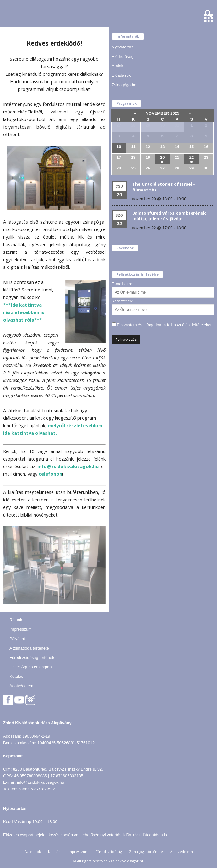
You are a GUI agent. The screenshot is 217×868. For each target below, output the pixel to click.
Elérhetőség (123, 56)
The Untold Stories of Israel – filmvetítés (164, 187)
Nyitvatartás (123, 47)
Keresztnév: (123, 301)
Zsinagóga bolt (125, 85)
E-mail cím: (122, 284)
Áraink (118, 66)
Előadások (121, 75)
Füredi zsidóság (109, 851)
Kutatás (16, 676)
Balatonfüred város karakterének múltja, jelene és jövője (169, 216)
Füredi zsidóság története (33, 658)
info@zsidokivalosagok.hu (68, 466)
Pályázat (17, 639)
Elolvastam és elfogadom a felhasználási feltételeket (164, 325)
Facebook (33, 851)
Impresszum (21, 629)
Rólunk (16, 620)
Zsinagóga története (146, 851)
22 (192, 157)
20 (162, 157)
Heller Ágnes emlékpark (31, 667)
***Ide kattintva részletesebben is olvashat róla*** (24, 312)
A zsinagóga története (29, 648)
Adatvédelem (21, 686)
